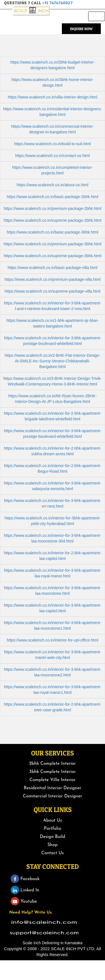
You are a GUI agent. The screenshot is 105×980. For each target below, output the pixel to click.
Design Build (53, 837)
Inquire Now (81, 29)
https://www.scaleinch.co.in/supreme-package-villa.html (52, 291)
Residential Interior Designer (53, 788)
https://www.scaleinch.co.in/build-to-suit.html (53, 144)
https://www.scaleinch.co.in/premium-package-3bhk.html (53, 244)
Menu (98, 18)
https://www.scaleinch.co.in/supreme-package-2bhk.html (53, 220)
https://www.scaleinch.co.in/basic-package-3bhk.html (53, 232)
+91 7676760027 (58, 3)
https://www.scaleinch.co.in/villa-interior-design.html (53, 97)
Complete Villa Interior (53, 780)
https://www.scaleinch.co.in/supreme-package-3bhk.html (53, 256)
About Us (53, 820)
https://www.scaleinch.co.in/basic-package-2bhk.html (53, 197)
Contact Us (52, 853)
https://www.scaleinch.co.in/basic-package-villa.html (53, 268)
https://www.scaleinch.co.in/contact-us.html (52, 156)
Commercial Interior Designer (53, 796)
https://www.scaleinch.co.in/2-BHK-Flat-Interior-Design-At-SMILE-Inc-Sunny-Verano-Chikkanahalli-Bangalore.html (53, 361)
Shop (52, 845)
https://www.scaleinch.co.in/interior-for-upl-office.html (53, 640)
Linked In (25, 890)
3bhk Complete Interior (52, 772)
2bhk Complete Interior (53, 764)
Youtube (24, 901)
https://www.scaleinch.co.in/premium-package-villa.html (52, 279)
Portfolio (53, 829)
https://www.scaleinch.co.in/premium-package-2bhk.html (53, 208)
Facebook (25, 879)
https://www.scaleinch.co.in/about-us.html (52, 185)
